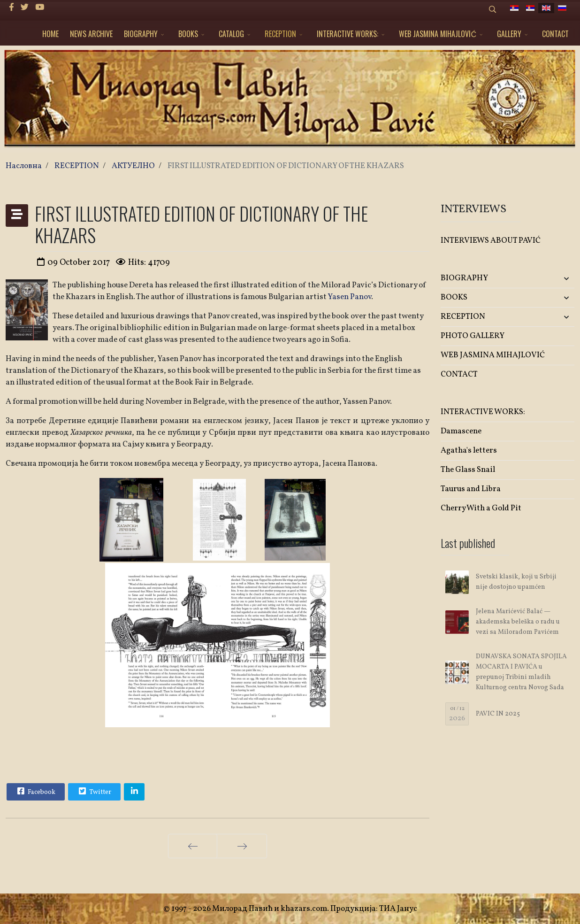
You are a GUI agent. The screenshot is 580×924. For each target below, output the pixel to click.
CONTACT (555, 34)
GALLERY (509, 34)
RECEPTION (280, 34)
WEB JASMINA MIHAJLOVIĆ (438, 34)
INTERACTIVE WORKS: (347, 34)
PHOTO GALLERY (473, 336)
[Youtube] (40, 8)
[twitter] (25, 8)
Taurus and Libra (471, 489)
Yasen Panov (349, 297)
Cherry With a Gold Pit (481, 508)
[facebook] (11, 8)
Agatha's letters (469, 450)
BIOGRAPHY (141, 34)
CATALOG (231, 34)
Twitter (94, 791)
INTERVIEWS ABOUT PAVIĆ (491, 241)
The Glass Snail (468, 470)
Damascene (461, 431)
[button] (552, 279)
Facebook (35, 791)
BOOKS (188, 34)
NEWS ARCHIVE (91, 34)
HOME (50, 34)
